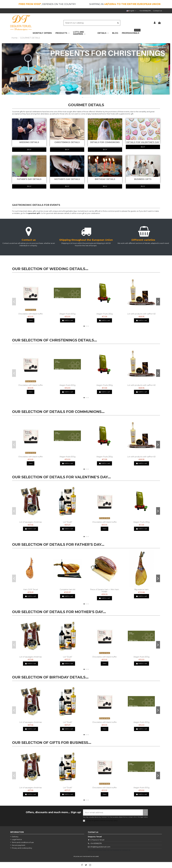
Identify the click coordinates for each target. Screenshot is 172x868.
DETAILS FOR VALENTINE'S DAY (143, 142)
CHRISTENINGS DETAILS (67, 142)
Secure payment (18, 845)
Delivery (15, 837)
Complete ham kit (68, 590)
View (31, 320)
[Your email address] (113, 812)
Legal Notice (17, 839)
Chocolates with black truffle (31, 314)
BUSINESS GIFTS (143, 179)
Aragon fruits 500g (67, 314)
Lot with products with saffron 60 (141, 314)
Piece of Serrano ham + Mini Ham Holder (105, 591)
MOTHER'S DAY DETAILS (67, 179)
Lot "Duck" (68, 522)
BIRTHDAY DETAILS (105, 179)
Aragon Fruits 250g (105, 314)
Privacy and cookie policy (22, 848)
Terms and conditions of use (23, 842)
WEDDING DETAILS (29, 142)
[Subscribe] (145, 812)
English (132, 11)
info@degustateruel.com (100, 847)
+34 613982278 (145, 11)
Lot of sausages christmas (31, 522)
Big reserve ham (141, 590)
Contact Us (157, 11)
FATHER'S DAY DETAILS (29, 179)
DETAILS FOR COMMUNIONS (105, 142)
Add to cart (68, 320)
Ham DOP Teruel (31, 590)
